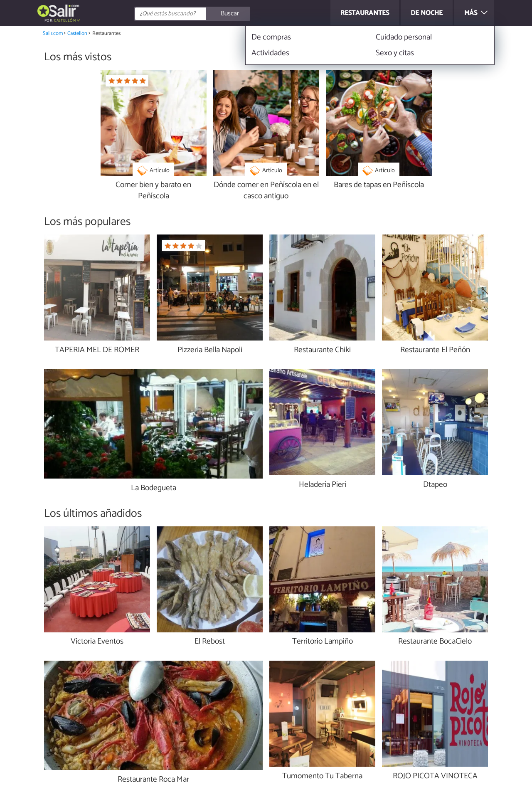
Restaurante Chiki (322, 350)
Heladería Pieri (323, 485)
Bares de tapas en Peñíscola (379, 185)
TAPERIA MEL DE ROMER (97, 350)
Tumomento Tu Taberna (322, 776)
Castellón (65, 21)
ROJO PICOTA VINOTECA (435, 776)
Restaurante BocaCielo (435, 642)
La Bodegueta (154, 488)
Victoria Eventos (97, 642)
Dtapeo (435, 485)
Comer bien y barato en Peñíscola (153, 191)
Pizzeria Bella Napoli (210, 350)
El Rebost (210, 642)
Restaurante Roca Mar (153, 780)
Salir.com (53, 33)
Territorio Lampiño (323, 642)
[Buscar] (229, 14)
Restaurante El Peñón (435, 350)
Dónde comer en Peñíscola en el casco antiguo (266, 191)
